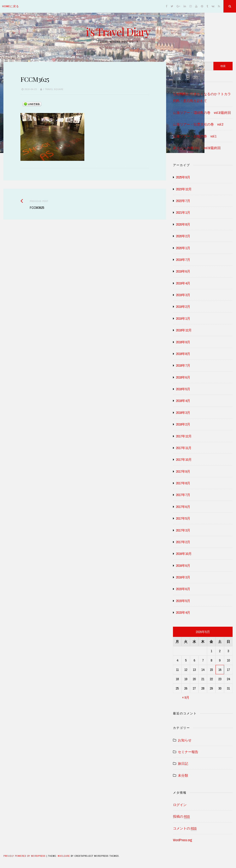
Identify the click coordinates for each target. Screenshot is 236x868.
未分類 (183, 775)
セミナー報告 (188, 752)
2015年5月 (183, 601)
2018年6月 (183, 377)
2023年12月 (184, 189)
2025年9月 (183, 177)
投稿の (181, 816)
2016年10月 (184, 554)
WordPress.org (183, 840)
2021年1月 (183, 212)
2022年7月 (183, 201)
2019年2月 (183, 307)
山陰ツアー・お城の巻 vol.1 (195, 136)
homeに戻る (11, 6)
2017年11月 (184, 448)
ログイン (180, 805)
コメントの (185, 828)
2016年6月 (183, 565)
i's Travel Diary (118, 32)
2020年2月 (183, 236)
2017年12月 (184, 436)
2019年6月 (183, 271)
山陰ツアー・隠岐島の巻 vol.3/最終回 (202, 113)
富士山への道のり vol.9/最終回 (197, 148)
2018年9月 (183, 342)
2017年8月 (183, 483)
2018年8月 (183, 354)
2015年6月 (183, 589)
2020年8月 (183, 224)
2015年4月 (183, 612)
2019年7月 (183, 260)
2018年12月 (184, 330)
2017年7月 (183, 495)
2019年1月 (183, 318)
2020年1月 (183, 248)
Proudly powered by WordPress (25, 856)
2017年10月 (184, 459)
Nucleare (64, 856)
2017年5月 (183, 518)
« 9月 (186, 697)
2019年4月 (183, 283)
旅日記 (183, 763)
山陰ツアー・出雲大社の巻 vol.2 (198, 124)
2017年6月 (183, 507)
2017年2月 (183, 542)
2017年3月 (183, 530)
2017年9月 (183, 471)
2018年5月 (183, 389)
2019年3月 (183, 295)
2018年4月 (183, 401)
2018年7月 (183, 365)
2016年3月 (183, 577)
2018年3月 (183, 413)
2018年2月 (183, 424)
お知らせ (185, 740)
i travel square (53, 89)
